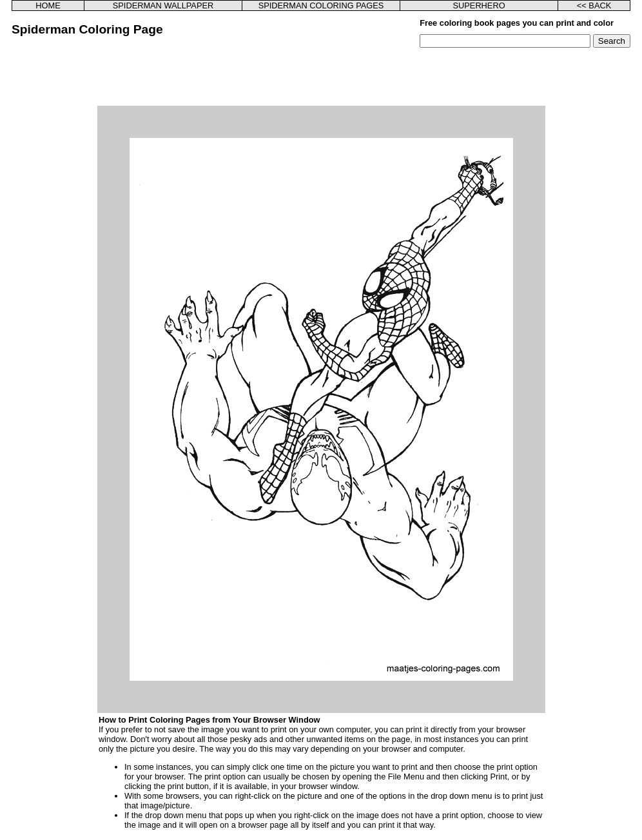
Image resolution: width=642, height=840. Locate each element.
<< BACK (594, 5)
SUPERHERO (479, 5)
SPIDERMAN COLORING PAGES (321, 5)
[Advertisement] (321, 77)
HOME (48, 5)
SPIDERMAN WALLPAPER (163, 5)
